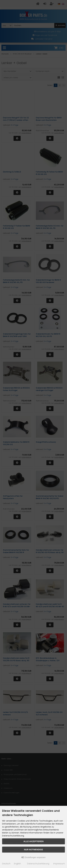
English (17, 864)
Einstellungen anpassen (33, 857)
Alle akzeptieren (33, 841)
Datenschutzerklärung (38, 864)
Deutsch (6, 864)
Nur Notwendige (33, 850)
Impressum (59, 864)
